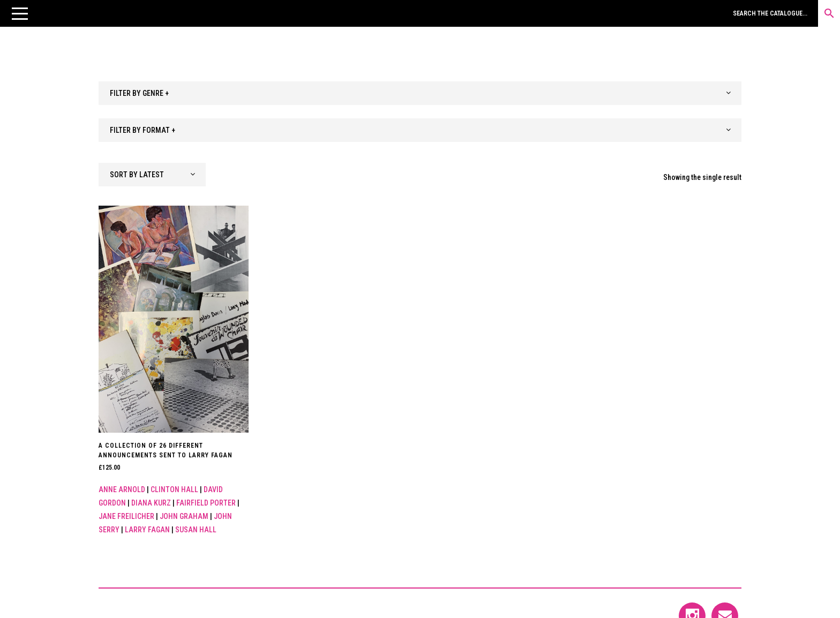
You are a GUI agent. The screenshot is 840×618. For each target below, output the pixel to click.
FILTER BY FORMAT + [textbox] (142, 130)
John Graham (184, 516)
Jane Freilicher (126, 516)
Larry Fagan (147, 530)
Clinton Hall (174, 489)
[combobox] (420, 93)
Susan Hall (196, 530)
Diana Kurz (151, 503)
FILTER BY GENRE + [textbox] (139, 93)
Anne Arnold (122, 489)
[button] (20, 13)
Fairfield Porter (206, 503)
